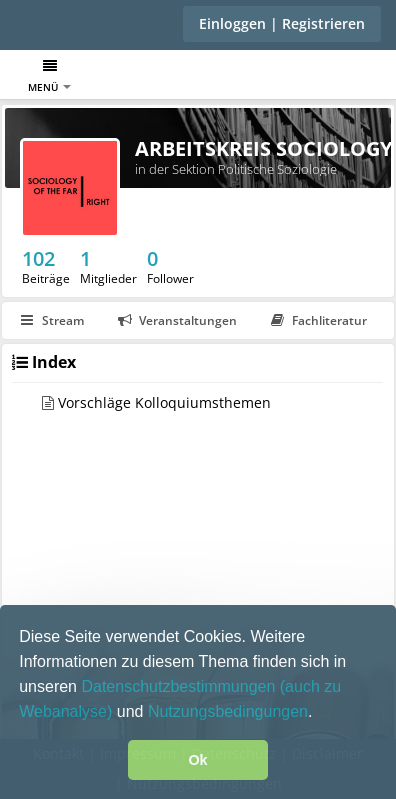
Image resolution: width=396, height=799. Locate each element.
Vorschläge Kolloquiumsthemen (164, 402)
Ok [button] (197, 760)
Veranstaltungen (177, 320)
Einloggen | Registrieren (282, 23)
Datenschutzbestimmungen (180, 686)
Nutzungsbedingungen (228, 711)
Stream (52, 320)
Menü (49, 76)
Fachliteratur (319, 320)
